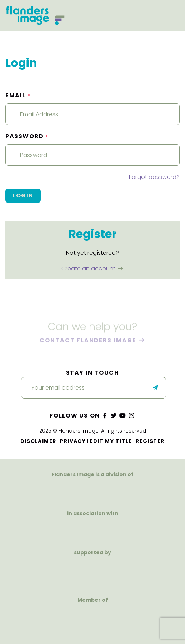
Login (23, 196)
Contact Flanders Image (89, 340)
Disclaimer (38, 441)
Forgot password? (154, 177)
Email (18, 95)
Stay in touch (93, 373)
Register (150, 441)
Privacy (73, 441)
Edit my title (111, 441)
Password (27, 136)
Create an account (89, 269)
